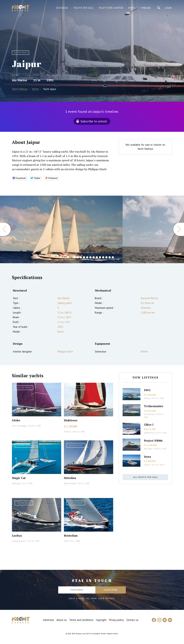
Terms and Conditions (81, 620)
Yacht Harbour (21, 9)
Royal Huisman (70, 483)
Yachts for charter (111, 8)
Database (62, 8)
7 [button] (90, 257)
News (132, 8)
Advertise (48, 620)
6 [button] (87, 257)
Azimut (147, 398)
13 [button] (110, 257)
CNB (66, 541)
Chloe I (149, 425)
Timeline (145, 8)
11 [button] (103, 257)
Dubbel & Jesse (19, 541)
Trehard (67, 432)
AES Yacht (148, 449)
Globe (16, 420)
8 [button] (94, 257)
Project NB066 (153, 441)
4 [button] (81, 257)
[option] (61, 229)
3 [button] (78, 257)
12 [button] (106, 257)
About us (62, 620)
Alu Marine (19, 80)
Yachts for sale (84, 8)
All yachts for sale (145, 477)
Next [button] (179, 229)
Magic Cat (19, 478)
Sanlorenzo (149, 433)
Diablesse (71, 420)
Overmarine (149, 414)
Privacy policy (116, 620)
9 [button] (97, 257)
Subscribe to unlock (94, 121)
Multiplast (16, 483)
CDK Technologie (19, 426)
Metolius (70, 478)
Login (168, 8)
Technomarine (154, 406)
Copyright (101, 620)
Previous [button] (5, 229)
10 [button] (100, 257)
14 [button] (113, 257)
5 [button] (84, 257)
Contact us (132, 620)
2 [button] (74, 257)
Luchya (17, 536)
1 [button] (71, 257)
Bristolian (71, 536)
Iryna (147, 457)
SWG (147, 390)
